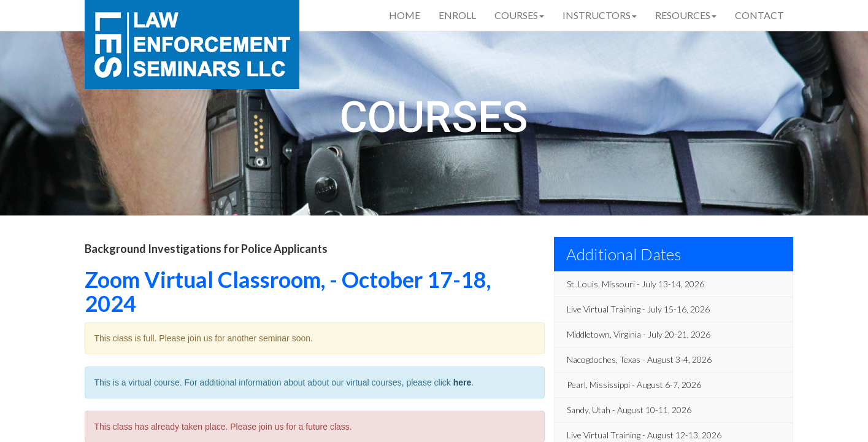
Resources (686, 15)
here (463, 382)
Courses (519, 15)
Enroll (457, 15)
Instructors (600, 15)
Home (405, 15)
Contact (759, 15)
